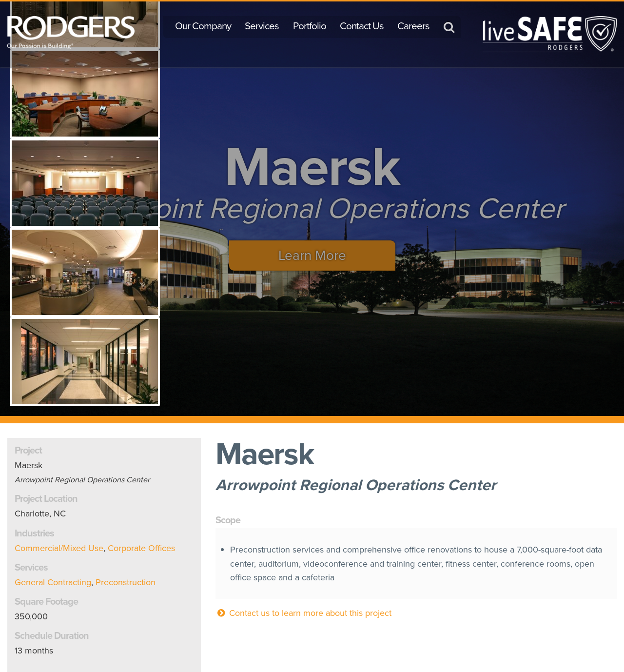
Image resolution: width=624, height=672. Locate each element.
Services (262, 26)
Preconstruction (126, 582)
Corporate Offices (141, 548)
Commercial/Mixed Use (59, 548)
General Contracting (53, 582)
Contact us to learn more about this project (303, 613)
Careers (413, 26)
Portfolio (310, 26)
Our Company (203, 26)
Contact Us (362, 26)
